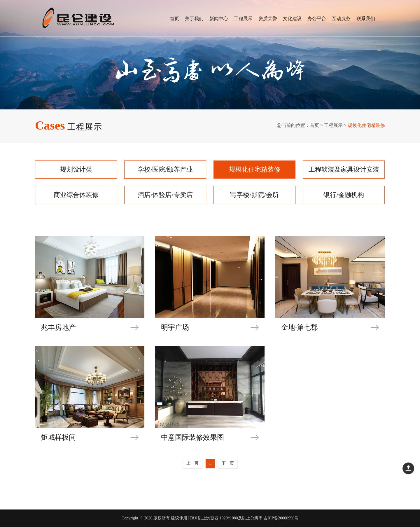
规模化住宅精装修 (255, 169)
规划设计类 (76, 169)
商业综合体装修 (76, 195)
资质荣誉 (268, 19)
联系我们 (366, 19)
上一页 (192, 463)
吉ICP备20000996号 (281, 518)
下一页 (228, 463)
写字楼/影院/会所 (254, 195)
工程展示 (243, 19)
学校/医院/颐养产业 (165, 169)
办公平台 (317, 19)
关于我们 (194, 19)
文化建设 (292, 19)
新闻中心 (219, 19)
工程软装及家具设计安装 (344, 169)
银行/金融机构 (344, 195)
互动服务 (341, 19)
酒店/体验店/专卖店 (165, 195)
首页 (174, 19)
